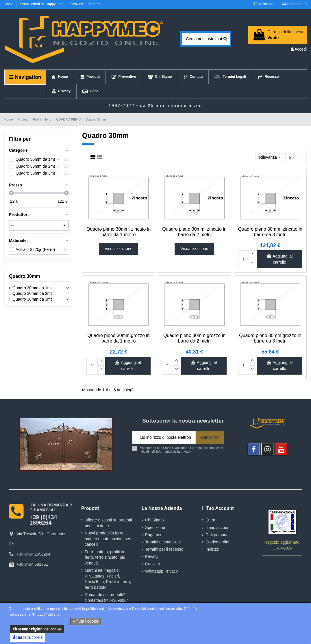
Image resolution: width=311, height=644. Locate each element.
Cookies (77, 4)
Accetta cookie (28, 637)
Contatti (95, 4)
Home (9, 4)
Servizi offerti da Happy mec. (43, 4)
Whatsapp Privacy (161, 571)
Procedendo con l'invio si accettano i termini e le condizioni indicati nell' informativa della (181, 450)
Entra (210, 520)
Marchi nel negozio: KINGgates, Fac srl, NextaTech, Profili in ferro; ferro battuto (108, 579)
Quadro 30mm (25, 276)
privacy (186, 451)
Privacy (152, 556)
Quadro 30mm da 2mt (32, 293)
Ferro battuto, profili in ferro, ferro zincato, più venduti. (105, 557)
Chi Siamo (154, 520)
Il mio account (218, 528)
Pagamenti (155, 535)
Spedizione (155, 528)
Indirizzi (212, 549)
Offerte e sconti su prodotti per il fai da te (108, 523)
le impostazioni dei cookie (37, 629)
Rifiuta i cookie (86, 621)
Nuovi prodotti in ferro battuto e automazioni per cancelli (108, 539)
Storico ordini (217, 542)
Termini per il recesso (164, 549)
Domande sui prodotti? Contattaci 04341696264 (107, 597)
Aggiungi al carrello (279, 259)
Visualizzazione (119, 249)
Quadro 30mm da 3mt (32, 299)
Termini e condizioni (163, 542)
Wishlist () (265, 4)
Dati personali (218, 535)
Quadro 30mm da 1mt (32, 288)
